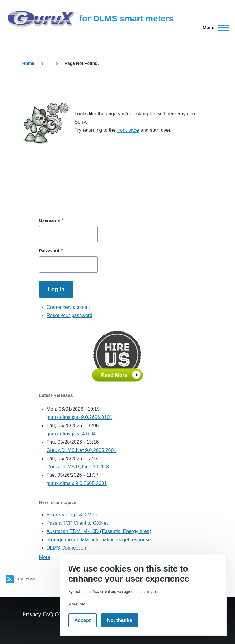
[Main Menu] (214, 28)
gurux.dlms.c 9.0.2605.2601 (77, 483)
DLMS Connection (66, 548)
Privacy (32, 614)
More (45, 557)
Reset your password (69, 315)
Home (28, 63)
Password (49, 251)
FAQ (48, 614)
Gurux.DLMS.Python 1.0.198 (78, 467)
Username (50, 220)
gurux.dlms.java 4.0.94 (71, 434)
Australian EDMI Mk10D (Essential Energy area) (99, 531)
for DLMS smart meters (126, 19)
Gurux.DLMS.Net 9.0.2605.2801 (82, 450)
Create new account (68, 307)
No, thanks (120, 620)
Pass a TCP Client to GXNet (77, 523)
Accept (82, 620)
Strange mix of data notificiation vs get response (99, 540)
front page (128, 130)
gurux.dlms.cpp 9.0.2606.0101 (79, 417)
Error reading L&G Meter (73, 515)
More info (77, 604)
